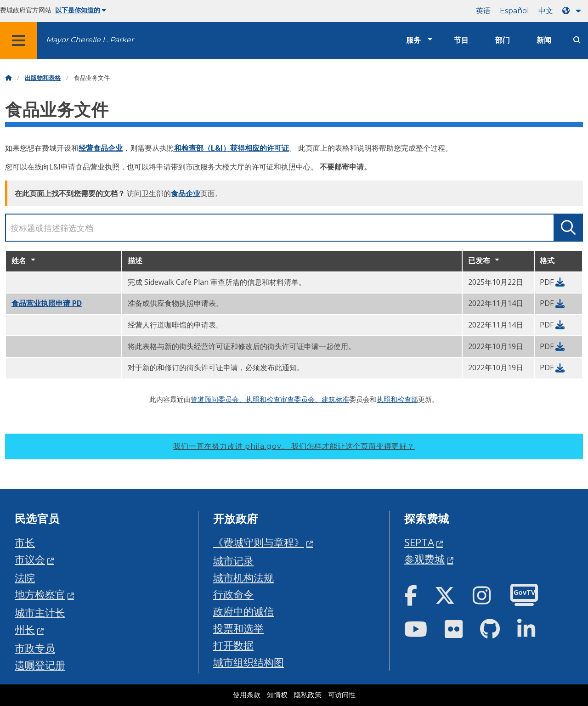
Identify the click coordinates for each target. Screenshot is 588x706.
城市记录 (233, 561)
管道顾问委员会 (215, 399)
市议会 (30, 559)
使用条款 (247, 695)
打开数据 (233, 645)
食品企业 (186, 193)
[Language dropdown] (573, 11)
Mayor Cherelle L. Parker (90, 40)
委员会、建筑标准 (322, 399)
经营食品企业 (101, 148)
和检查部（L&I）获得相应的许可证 (232, 148)
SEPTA (419, 542)
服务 (413, 40)
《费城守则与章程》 (259, 542)
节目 (461, 40)
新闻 (544, 40)
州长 (25, 630)
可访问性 (342, 695)
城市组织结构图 (249, 662)
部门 (503, 40)
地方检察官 (40, 594)
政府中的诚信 (243, 611)
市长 (25, 542)
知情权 (277, 695)
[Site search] (577, 40)
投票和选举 (238, 628)
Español (514, 11)
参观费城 (424, 559)
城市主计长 (40, 613)
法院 (25, 578)
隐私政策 (308, 695)
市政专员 (35, 648)
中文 (546, 11)
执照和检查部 (397, 399)
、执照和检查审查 (266, 399)
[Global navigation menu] (18, 40)
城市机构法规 (243, 578)
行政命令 (233, 594)
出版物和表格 (43, 78)
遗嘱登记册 (40, 665)
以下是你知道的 (81, 10)
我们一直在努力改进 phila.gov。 (294, 446)
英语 (483, 11)
